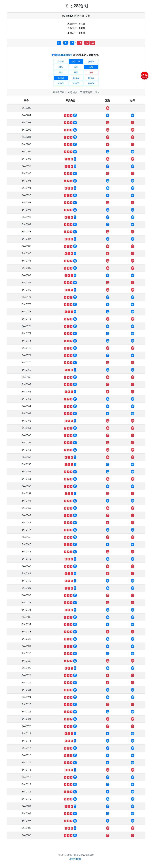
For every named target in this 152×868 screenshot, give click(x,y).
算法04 (61, 83)
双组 (76, 72)
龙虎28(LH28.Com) (62, 55)
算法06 (91, 83)
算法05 (76, 83)
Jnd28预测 (75, 859)
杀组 (76, 67)
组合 (61, 67)
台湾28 (61, 61)
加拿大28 (76, 61)
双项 (91, 67)
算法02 (76, 78)
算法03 (91, 78)
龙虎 (91, 72)
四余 (61, 72)
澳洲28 (91, 61)
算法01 (61, 78)
